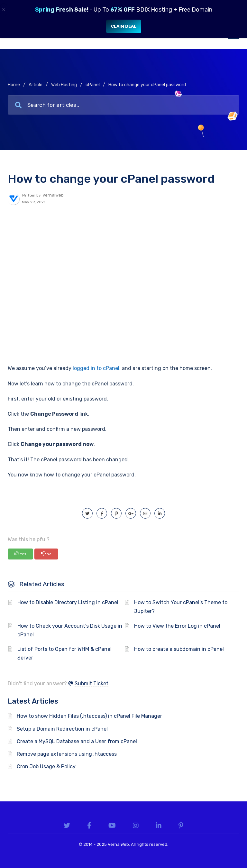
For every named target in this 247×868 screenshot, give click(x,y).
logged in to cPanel (96, 368)
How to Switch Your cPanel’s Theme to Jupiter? (181, 607)
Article (36, 85)
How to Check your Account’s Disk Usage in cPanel (70, 630)
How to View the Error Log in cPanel (177, 626)
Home (14, 85)
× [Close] (4, 10)
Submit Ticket (91, 683)
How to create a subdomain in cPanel (179, 649)
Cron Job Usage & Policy (46, 766)
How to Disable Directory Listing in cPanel (68, 602)
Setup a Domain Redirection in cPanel (62, 729)
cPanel (93, 85)
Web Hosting (64, 85)
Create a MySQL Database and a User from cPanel (77, 741)
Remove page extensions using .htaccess (67, 754)
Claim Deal (124, 26)
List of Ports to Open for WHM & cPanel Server (64, 653)
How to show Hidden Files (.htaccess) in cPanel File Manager (89, 716)
